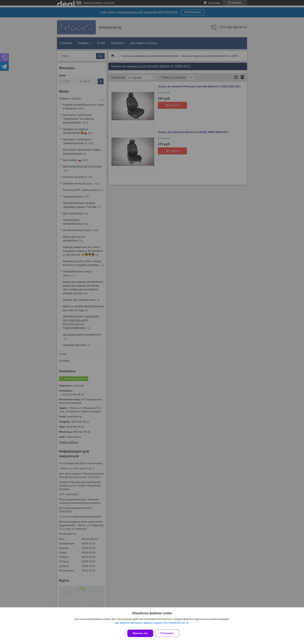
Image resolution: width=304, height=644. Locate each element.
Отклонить (169, 633)
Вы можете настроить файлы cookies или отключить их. (151, 624)
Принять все (140, 633)
